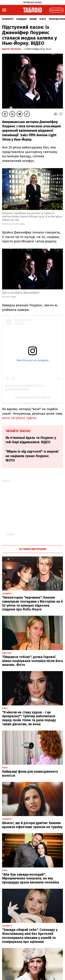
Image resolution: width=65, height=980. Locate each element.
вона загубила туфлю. (20, 418)
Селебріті (8, 19)
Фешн (33, 19)
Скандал (21, 19)
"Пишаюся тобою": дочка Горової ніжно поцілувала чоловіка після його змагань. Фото (32, 661)
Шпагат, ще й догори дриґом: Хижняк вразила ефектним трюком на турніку (32, 825)
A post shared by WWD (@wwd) (32, 397)
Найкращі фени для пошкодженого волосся (30, 774)
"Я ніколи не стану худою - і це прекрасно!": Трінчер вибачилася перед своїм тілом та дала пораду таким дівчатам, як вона (29, 718)
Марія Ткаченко (12, 49)
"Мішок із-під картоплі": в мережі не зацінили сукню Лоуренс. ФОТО (32, 456)
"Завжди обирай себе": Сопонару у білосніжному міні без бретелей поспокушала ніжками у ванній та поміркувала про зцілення (30, 936)
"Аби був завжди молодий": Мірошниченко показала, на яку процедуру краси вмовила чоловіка (31, 879)
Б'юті (43, 19)
